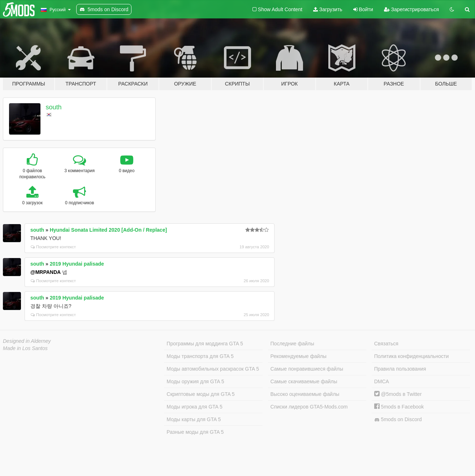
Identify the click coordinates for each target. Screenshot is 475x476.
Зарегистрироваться (411, 9)
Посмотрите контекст (53, 247)
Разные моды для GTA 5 (195, 432)
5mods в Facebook (399, 407)
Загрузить (328, 9)
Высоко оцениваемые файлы (305, 394)
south (54, 107)
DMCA (382, 381)
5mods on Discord (398, 420)
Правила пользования (400, 369)
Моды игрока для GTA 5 (194, 407)
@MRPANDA (46, 272)
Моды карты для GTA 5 (194, 419)
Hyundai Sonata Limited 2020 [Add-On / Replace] (108, 230)
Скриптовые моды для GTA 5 (200, 394)
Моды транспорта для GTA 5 (200, 356)
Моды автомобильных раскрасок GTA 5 (213, 369)
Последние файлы (292, 344)
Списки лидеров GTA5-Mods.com (309, 407)
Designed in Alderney (27, 341)
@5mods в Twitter (398, 394)
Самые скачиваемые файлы (304, 381)
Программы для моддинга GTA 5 (205, 344)
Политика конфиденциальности (412, 356)
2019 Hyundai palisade (77, 264)
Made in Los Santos (25, 348)
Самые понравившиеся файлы (307, 369)
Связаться (386, 344)
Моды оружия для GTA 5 (195, 381)
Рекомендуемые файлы (299, 356)
